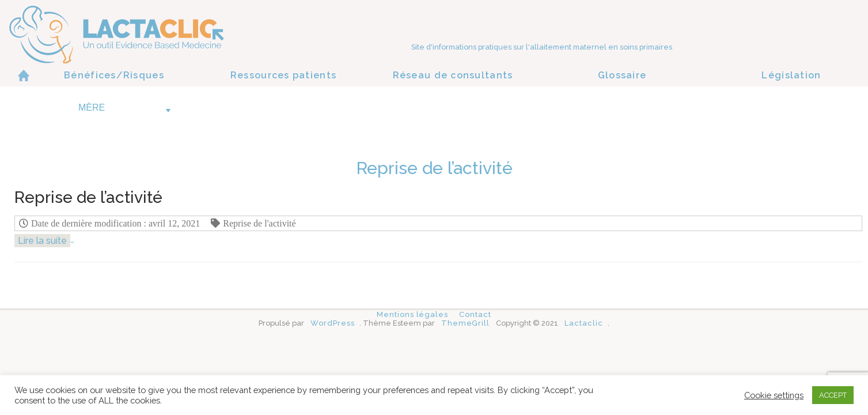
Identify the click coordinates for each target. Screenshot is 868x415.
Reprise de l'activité (259, 223)
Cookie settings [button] (774, 395)
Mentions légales (412, 314)
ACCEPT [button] (833, 395)
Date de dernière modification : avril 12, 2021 (115, 223)
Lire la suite (42, 241)
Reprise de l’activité (88, 197)
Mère (124, 107)
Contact (475, 314)
